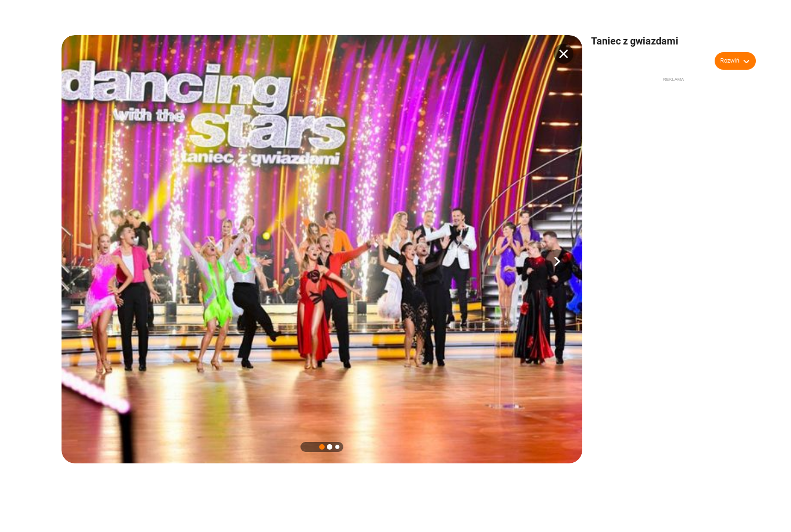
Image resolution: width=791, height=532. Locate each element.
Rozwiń (730, 61)
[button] (557, 261)
